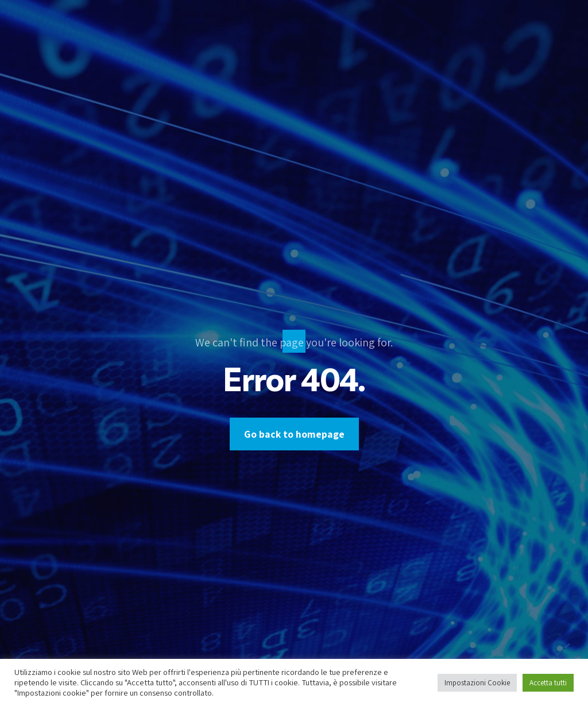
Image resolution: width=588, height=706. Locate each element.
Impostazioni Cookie (477, 683)
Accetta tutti (548, 683)
